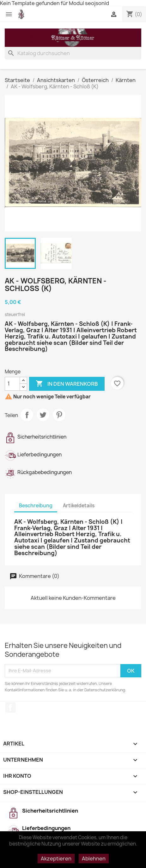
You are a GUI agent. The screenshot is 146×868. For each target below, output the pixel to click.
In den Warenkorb (67, 384)
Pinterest (59, 415)
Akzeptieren (56, 858)
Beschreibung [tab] (36, 506)
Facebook (10, 707)
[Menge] (12, 384)
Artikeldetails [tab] (79, 506)
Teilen (27, 415)
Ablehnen (94, 858)
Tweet (43, 415)
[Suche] (73, 53)
